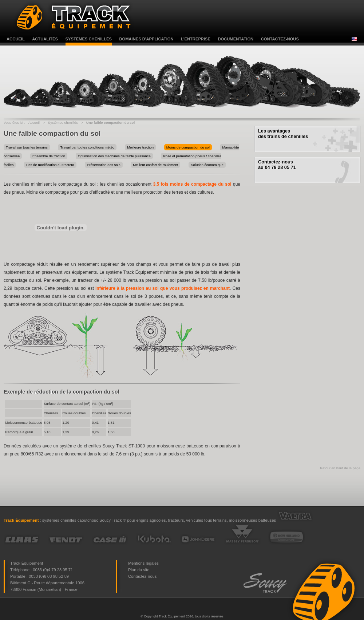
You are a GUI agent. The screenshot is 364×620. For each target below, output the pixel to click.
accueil (16, 39)
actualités (45, 39)
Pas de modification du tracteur (50, 165)
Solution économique (207, 165)
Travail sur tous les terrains (27, 147)
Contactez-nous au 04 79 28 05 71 (277, 165)
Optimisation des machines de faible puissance (114, 156)
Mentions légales (143, 563)
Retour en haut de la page (340, 468)
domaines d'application (146, 39)
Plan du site (139, 570)
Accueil (34, 123)
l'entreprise (196, 39)
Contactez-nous (142, 576)
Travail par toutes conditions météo (87, 147)
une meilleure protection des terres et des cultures (164, 192)
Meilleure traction (140, 147)
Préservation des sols (104, 165)
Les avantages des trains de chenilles (283, 134)
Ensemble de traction (49, 156)
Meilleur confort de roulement (155, 165)
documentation (236, 39)
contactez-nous (280, 39)
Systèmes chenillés (63, 123)
